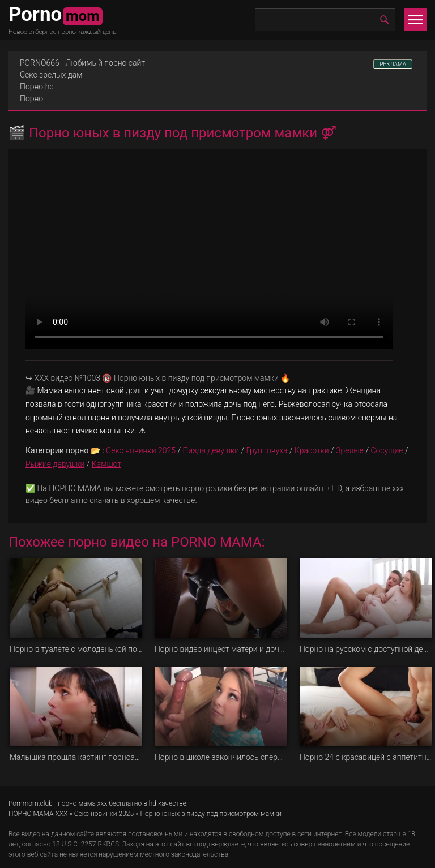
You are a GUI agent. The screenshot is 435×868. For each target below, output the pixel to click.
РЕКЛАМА (393, 64)
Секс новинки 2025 (141, 450)
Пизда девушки (211, 450)
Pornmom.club (31, 803)
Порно (31, 98)
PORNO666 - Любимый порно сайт (82, 63)
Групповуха (267, 450)
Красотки (312, 450)
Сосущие (387, 450)
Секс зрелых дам (51, 75)
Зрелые (350, 450)
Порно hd (37, 87)
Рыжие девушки (55, 464)
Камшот (106, 464)
